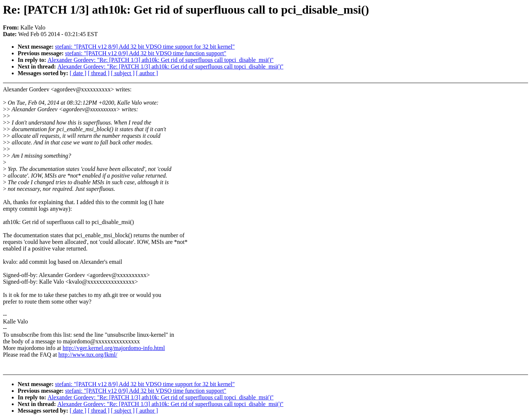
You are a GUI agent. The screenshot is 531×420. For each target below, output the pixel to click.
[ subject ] (123, 73)
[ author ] (147, 73)
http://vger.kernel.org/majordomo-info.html (114, 348)
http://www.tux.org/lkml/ (88, 355)
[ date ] (78, 73)
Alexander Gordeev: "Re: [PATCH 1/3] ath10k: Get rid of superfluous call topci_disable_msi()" (161, 60)
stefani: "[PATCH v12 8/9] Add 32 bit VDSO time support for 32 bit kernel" (145, 47)
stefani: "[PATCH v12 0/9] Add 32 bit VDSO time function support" (146, 53)
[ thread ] (99, 73)
